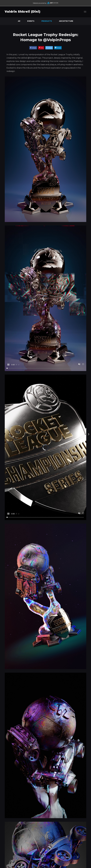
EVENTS (31, 21)
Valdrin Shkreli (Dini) (23, 12)
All (19, 21)
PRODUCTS (47, 21)
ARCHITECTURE (66, 21)
